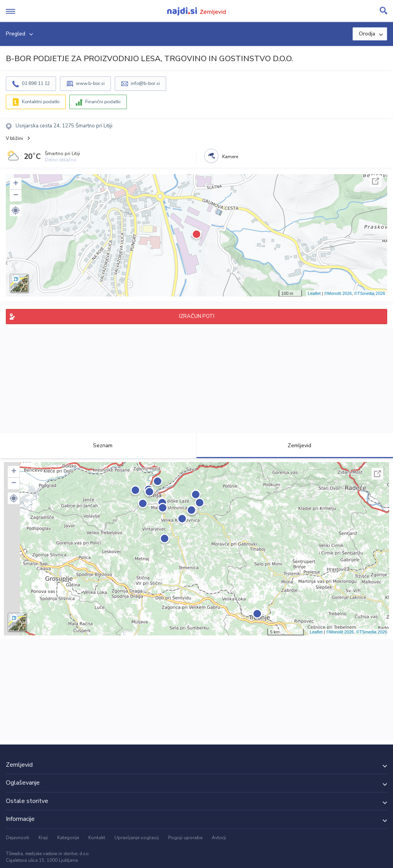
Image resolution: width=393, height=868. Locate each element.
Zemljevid (295, 445)
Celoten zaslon (375, 181)
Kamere (230, 157)
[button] (16, 210)
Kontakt (97, 838)
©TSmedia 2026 (370, 293)
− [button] (16, 196)
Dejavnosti (18, 838)
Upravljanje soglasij (137, 838)
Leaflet (314, 293)
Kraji (43, 838)
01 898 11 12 (36, 83)
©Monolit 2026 (338, 293)
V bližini (14, 138)
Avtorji (219, 838)
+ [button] (16, 184)
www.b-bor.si (90, 83)
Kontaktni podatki (41, 102)
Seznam (98, 445)
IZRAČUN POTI (197, 316)
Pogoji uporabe (185, 838)
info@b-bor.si (145, 83)
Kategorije (68, 838)
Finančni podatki (103, 102)
